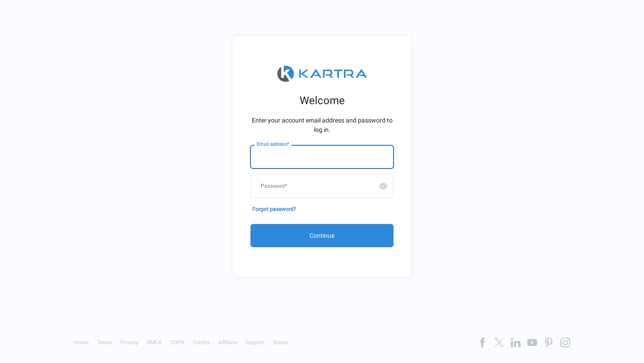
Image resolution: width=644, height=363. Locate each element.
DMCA (154, 342)
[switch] (383, 186)
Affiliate (227, 342)
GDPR (177, 342)
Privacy (129, 342)
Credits (201, 342)
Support (255, 342)
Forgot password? (274, 209)
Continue (322, 236)
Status (281, 342)
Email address (273, 144)
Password (274, 186)
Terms (104, 342)
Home (81, 342)
